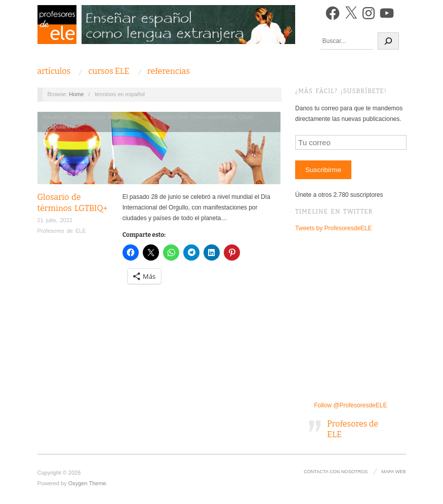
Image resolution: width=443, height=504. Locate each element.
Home (76, 94)
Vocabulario (56, 127)
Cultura (137, 117)
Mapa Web (393, 472)
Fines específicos (213, 117)
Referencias (169, 71)
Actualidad (54, 117)
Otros (246, 117)
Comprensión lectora (98, 117)
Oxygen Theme (87, 483)
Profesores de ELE (62, 231)
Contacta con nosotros (336, 472)
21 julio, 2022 (55, 220)
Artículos (54, 71)
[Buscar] (388, 41)
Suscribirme (323, 170)
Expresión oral (169, 117)
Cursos (109, 71)
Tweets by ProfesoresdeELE (333, 228)
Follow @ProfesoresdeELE (350, 405)
